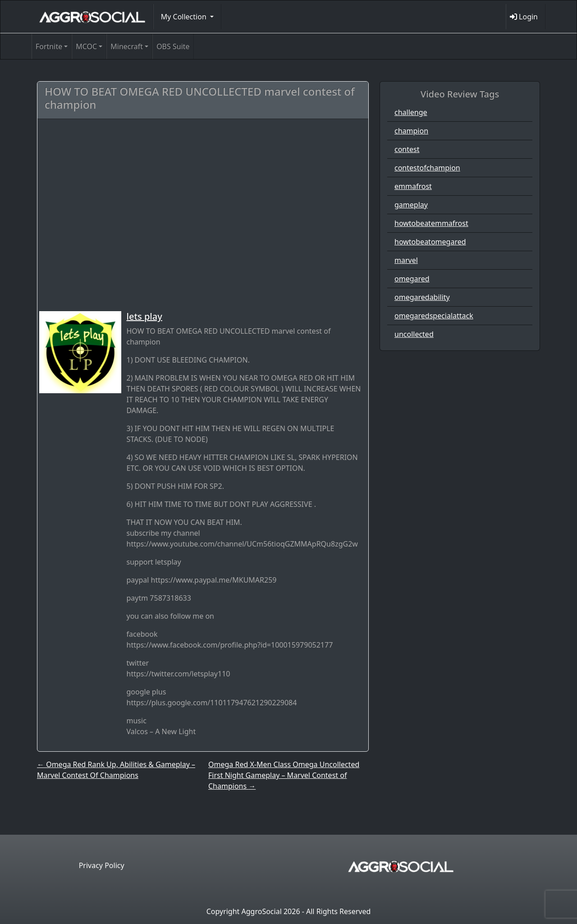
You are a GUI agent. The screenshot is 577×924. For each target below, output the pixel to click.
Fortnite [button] (49, 46)
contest (407, 149)
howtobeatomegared (430, 242)
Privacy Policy (102, 865)
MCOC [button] (86, 46)
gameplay (411, 205)
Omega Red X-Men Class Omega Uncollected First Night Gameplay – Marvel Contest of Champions (284, 775)
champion (411, 131)
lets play (144, 316)
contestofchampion (427, 168)
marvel (406, 260)
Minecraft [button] (127, 46)
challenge (411, 112)
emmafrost (413, 186)
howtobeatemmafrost (431, 223)
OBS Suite (173, 46)
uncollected (414, 334)
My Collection (185, 17)
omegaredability (422, 297)
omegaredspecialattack (434, 316)
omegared (412, 279)
